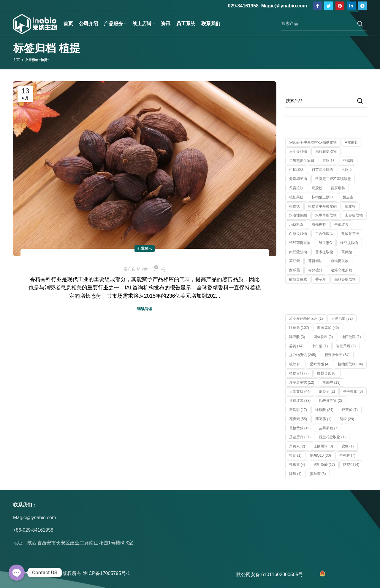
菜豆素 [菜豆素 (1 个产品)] (294, 261)
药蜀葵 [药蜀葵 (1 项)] (323, 419)
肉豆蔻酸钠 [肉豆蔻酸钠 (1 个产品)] (298, 252)
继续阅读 (145, 309)
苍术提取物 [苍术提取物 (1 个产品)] (324, 252)
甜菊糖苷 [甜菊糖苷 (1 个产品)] (319, 224)
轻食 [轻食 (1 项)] (295, 455)
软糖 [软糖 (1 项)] (348, 446)
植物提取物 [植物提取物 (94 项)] (350, 364)
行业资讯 (145, 248)
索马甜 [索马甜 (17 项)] (298, 410)
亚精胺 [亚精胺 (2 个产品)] (348, 161)
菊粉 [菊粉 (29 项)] (347, 419)
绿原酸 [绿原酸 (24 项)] (324, 410)
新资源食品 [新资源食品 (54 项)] (337, 355)
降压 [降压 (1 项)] (295, 474)
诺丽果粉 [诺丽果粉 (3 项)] (323, 446)
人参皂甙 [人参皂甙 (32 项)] (342, 318)
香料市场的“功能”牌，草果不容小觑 (145, 260)
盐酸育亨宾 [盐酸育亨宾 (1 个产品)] (350, 234)
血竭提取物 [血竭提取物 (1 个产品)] (340, 261)
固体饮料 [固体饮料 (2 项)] (323, 337)
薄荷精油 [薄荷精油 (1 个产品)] (315, 261)
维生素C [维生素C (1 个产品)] (326, 243)
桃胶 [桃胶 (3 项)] (295, 364)
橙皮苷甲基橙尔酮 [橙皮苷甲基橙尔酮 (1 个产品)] (322, 206)
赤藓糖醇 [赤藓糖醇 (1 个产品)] (315, 270)
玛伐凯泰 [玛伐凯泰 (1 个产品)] (296, 224)
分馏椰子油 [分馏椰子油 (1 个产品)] (298, 179)
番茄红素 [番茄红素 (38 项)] (300, 401)
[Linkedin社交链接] (351, 6)
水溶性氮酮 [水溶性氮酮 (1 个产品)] (298, 215)
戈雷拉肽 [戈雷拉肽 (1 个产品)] (296, 188)
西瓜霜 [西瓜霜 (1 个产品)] (294, 270)
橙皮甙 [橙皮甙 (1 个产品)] (294, 206)
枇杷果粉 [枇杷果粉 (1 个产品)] (296, 197)
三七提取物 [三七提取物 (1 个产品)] (298, 152)
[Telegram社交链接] (362, 6)
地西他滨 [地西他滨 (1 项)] (351, 337)
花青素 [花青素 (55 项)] (298, 419)
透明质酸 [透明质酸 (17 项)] (324, 465)
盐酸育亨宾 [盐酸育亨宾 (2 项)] (330, 401)
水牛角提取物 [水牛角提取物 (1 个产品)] (326, 215)
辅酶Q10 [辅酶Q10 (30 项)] (320, 455)
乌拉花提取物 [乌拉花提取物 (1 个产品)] (326, 152)
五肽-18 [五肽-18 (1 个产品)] (328, 161)
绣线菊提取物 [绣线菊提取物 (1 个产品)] (300, 243)
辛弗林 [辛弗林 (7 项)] (347, 455)
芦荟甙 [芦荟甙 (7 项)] (350, 410)
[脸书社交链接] (317, 6)
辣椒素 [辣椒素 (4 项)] (297, 465)
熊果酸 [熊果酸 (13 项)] (331, 383)
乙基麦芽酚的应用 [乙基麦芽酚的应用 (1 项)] (306, 318)
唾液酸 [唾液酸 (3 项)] (297, 337)
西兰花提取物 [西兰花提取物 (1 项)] (332, 437)
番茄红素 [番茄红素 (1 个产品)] (341, 224)
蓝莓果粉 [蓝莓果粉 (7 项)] (329, 428)
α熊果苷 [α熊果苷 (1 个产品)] (351, 142)
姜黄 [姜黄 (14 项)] (296, 346)
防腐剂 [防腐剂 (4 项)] (351, 465)
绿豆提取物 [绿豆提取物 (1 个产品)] (349, 243)
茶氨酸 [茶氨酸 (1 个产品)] (347, 252)
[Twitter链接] (329, 6)
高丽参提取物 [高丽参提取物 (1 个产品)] (345, 279)
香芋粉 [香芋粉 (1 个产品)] (321, 279)
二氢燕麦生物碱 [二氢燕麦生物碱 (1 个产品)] (302, 161)
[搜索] (324, 24)
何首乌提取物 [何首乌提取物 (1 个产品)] (322, 170)
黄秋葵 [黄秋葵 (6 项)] (318, 474)
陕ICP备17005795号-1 (106, 573)
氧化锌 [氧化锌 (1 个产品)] (350, 206)
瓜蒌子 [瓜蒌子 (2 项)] (327, 391)
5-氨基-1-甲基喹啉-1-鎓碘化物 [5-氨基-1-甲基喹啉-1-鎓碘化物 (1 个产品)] (313, 142)
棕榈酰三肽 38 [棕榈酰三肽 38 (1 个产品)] (323, 197)
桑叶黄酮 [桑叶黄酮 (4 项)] (320, 364)
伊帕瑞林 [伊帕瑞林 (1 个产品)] (296, 170)
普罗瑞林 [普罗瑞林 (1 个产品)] (338, 188)
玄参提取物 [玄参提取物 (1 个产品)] (354, 215)
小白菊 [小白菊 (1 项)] (320, 346)
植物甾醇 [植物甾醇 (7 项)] (299, 373)
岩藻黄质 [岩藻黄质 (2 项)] (346, 346)
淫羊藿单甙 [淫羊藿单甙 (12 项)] (302, 383)
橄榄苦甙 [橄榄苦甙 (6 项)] (327, 373)
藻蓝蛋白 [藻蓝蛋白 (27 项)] (300, 437)
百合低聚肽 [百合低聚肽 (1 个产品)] (324, 234)
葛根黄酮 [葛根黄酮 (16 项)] (300, 428)
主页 (16, 60)
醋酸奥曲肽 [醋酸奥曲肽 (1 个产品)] (298, 279)
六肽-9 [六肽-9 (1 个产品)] (347, 170)
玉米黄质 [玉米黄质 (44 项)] (300, 391)
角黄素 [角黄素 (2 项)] (297, 446)
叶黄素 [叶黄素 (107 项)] (299, 328)
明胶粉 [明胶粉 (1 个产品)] (317, 188)
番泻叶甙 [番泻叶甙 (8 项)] (353, 391)
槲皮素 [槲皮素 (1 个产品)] (348, 197)
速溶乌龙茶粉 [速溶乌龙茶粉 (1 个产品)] (341, 270)
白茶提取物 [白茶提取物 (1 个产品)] (298, 234)
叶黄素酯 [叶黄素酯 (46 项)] (328, 328)
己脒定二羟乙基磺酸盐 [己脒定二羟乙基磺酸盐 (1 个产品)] (333, 179)
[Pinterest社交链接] (340, 6)
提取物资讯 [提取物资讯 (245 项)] (303, 355)
